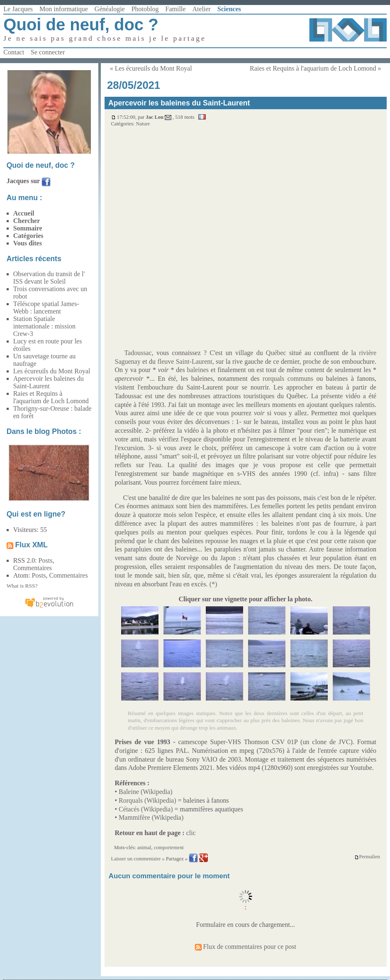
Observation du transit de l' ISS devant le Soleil (49, 278)
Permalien (367, 857)
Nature (143, 124)
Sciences (229, 9)
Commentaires (33, 568)
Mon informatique (64, 9)
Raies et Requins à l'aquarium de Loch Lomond (51, 397)
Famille (176, 9)
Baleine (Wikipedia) (146, 792)
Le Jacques (18, 9)
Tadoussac (138, 353)
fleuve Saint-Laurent (185, 361)
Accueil (24, 213)
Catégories (28, 236)
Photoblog (145, 9)
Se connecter (48, 52)
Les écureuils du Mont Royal (52, 371)
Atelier (201, 9)
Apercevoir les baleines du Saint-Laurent (49, 382)
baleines (198, 370)
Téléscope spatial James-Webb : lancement (46, 307)
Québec (276, 353)
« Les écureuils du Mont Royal (151, 68)
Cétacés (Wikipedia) (146, 809)
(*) (213, 584)
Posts (46, 560)
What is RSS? (22, 586)
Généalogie (110, 9)
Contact (14, 52)
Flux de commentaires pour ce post (246, 947)
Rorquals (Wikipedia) (147, 800)
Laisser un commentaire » (138, 859)
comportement (169, 848)
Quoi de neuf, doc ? (81, 24)
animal (144, 848)
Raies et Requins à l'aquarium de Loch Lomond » (316, 68)
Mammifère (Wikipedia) (151, 817)
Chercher (27, 221)
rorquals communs (288, 379)
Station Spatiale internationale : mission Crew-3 (44, 326)
